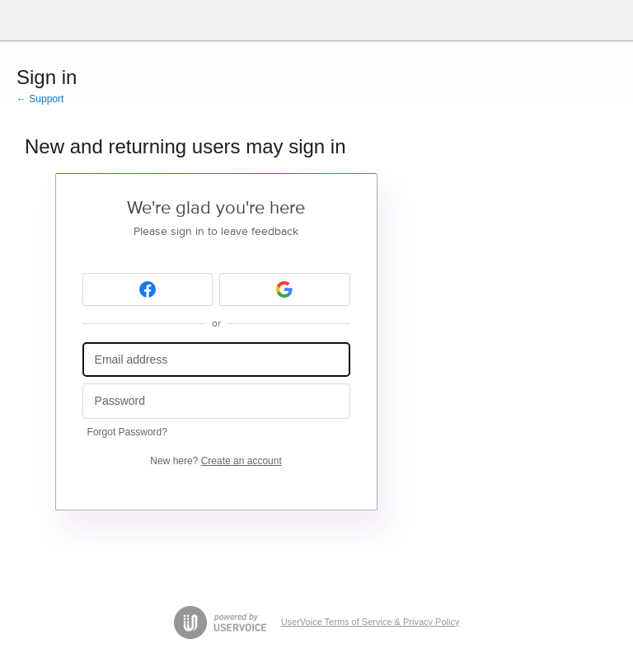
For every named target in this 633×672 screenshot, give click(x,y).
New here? (216, 461)
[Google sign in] (285, 289)
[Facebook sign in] (148, 289)
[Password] (216, 401)
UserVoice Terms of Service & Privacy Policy (370, 622)
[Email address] (216, 360)
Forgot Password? (127, 432)
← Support (40, 99)
